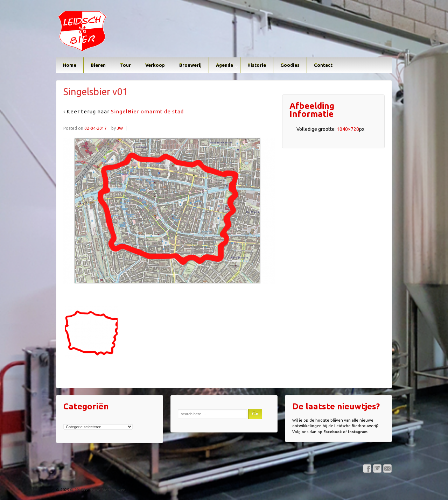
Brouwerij (190, 65)
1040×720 (348, 129)
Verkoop (155, 65)
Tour (125, 65)
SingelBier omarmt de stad (147, 111)
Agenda (225, 65)
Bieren (98, 65)
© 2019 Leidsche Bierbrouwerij (98, 490)
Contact (323, 65)
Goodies (290, 65)
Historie (257, 65)
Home (70, 65)
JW (120, 128)
